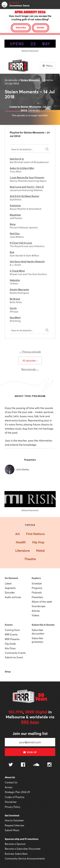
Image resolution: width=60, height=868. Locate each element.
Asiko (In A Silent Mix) (22, 168)
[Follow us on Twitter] (11, 765)
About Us (10, 777)
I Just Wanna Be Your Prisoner (27, 178)
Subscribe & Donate (43, 625)
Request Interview (14, 825)
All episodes (30, 361)
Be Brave (15, 299)
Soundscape (38, 606)
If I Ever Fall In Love (21, 243)
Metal (40, 551)
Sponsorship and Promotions (22, 839)
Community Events (15, 653)
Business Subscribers (16, 854)
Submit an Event (14, 657)
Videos (35, 615)
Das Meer (15, 318)
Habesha (15, 280)
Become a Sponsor (15, 844)
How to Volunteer (14, 820)
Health (21, 542)
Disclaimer (11, 802)
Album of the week (42, 602)
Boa (12, 252)
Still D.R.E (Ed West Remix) (24, 196)
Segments (10, 588)
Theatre (30, 559)
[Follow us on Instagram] (49, 765)
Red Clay (15, 234)
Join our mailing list (30, 733)
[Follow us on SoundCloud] (36, 765)
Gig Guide (10, 644)
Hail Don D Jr (17, 159)
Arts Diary (10, 648)
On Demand (11, 578)
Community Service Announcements (25, 859)
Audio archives (13, 597)
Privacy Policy (13, 807)
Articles (36, 611)
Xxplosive (15, 206)
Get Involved (12, 816)
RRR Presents (12, 639)
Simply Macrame (19, 290)
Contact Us (11, 782)
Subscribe (21, 27)
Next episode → (30, 369)
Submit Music (12, 830)
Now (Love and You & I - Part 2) (27, 187)
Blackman (15, 215)
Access (9, 787)
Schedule (37, 583)
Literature (23, 551)
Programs (37, 588)
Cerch (13, 308)
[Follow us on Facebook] (23, 765)
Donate (41, 27)
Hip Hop (38, 542)
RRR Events (11, 634)
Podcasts (37, 592)
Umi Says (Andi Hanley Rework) (27, 262)
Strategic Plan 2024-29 (17, 792)
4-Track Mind (17, 271)
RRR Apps (30, 722)
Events (9, 625)
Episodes (10, 592)
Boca (13, 224)
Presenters (37, 597)
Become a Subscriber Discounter (23, 849)
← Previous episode (30, 352)
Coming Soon (12, 630)
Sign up (30, 752)
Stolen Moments (30, 80)
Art (17, 534)
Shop (8, 672)
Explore (36, 578)
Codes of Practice (15, 797)
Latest (8, 583)
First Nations (35, 534)
